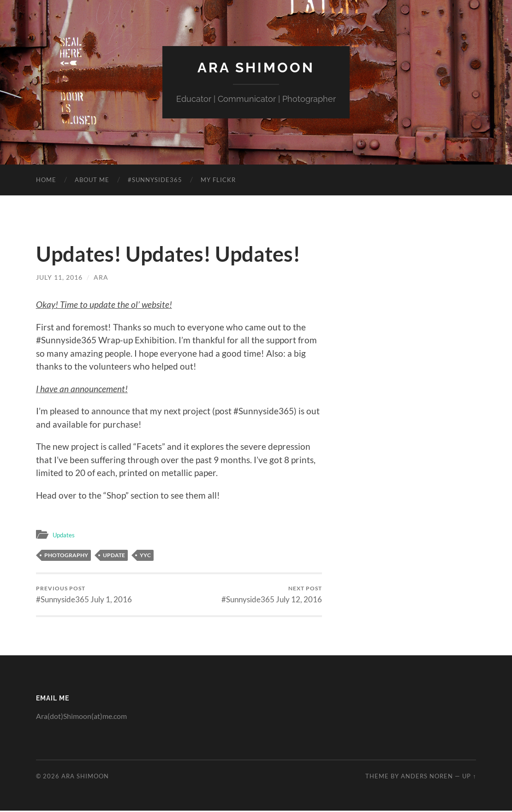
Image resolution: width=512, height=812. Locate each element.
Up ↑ (469, 777)
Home (46, 179)
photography (66, 555)
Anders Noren (427, 777)
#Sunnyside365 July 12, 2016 (272, 595)
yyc (145, 555)
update (114, 555)
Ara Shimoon (256, 67)
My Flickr (218, 179)
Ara (101, 277)
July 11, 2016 (59, 277)
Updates (65, 534)
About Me (92, 179)
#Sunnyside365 (155, 179)
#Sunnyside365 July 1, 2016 (84, 595)
